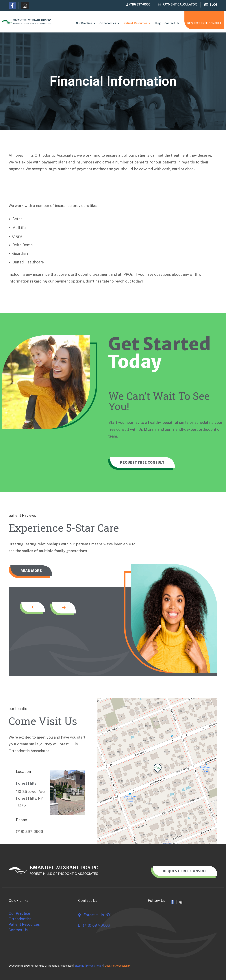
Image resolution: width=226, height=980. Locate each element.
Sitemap (79, 966)
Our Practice (86, 23)
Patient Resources (137, 23)
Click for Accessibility (117, 966)
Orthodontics (110, 23)
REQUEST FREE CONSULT (204, 23)
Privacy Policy (94, 966)
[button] (158, 768)
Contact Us (172, 23)
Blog (158, 23)
